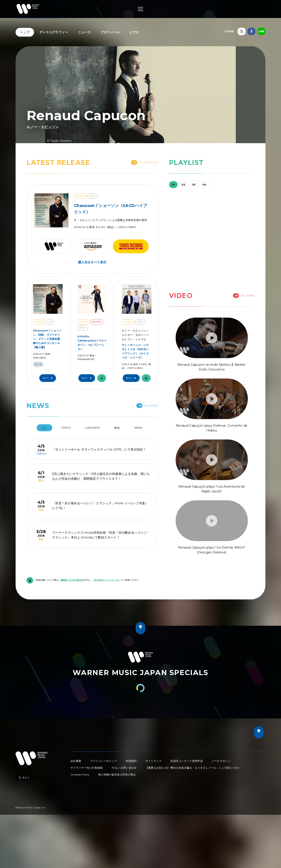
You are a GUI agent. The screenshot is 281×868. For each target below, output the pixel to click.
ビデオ (134, 32)
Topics (66, 428)
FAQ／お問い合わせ (124, 768)
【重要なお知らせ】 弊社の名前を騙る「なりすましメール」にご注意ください (193, 768)
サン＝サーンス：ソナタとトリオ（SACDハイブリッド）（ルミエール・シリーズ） (135, 351)
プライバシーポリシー (104, 761)
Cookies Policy (80, 774)
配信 (117, 428)
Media (138, 428)
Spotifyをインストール (106, 580)
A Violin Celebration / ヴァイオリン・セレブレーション (92, 343)
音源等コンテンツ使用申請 (187, 761)
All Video (244, 296)
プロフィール (110, 32)
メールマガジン (221, 761)
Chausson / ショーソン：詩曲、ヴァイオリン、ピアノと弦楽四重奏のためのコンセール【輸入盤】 (47, 339)
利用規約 (131, 761)
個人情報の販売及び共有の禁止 (117, 774)
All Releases (145, 162)
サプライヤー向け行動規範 (87, 768)
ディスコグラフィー (54, 32)
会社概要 (76, 761)
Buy (49, 378)
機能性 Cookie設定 (71, 580)
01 (173, 185)
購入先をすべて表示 (92, 262)
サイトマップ (153, 761)
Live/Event (93, 428)
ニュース (84, 32)
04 (204, 185)
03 (194, 185)
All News (147, 406)
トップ (25, 32)
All (44, 428)
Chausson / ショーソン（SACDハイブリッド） (110, 209)
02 (183, 185)
